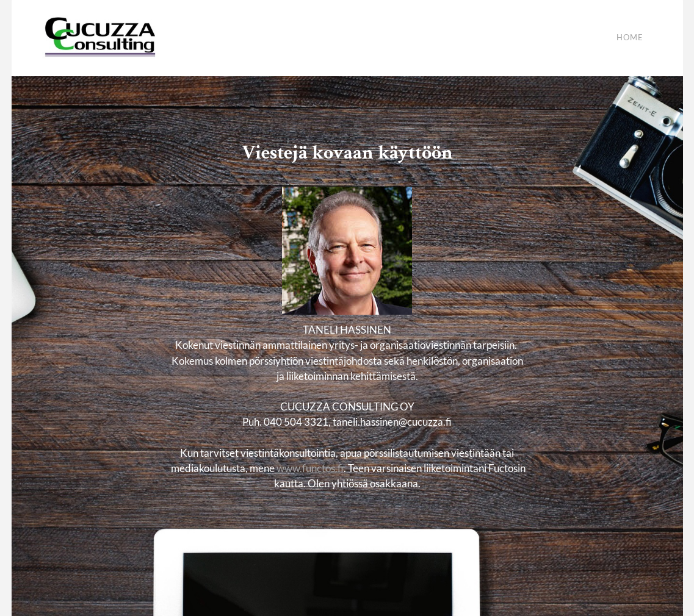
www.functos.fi (309, 468)
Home (630, 38)
